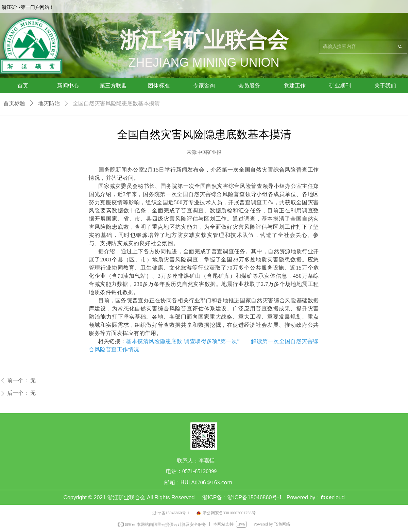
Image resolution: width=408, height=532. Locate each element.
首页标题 (14, 103)
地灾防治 (49, 103)
